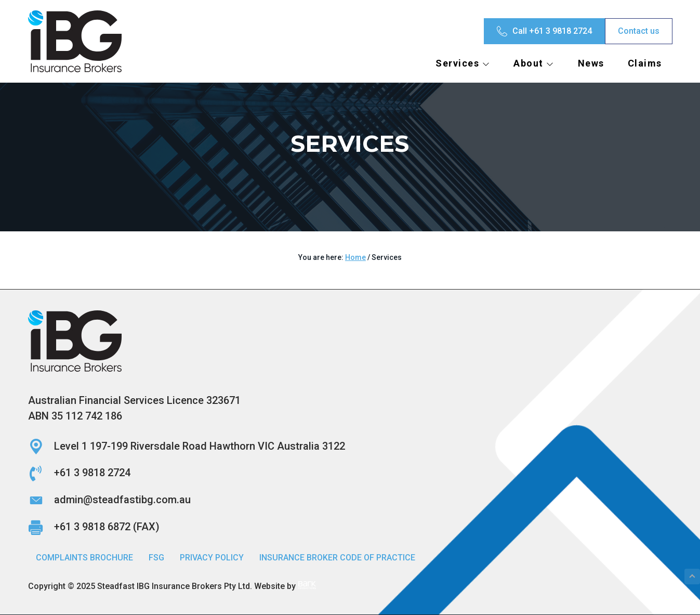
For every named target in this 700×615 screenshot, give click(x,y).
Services (463, 63)
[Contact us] (639, 31)
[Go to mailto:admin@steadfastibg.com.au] (350, 500)
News (591, 63)
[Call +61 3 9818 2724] (544, 31)
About (534, 63)
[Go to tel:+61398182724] (350, 473)
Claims (645, 63)
